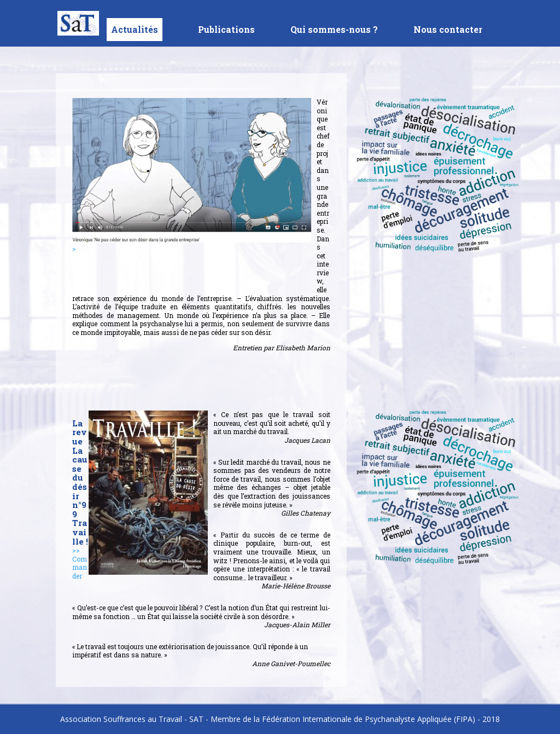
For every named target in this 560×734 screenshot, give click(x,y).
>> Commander (80, 563)
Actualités (135, 29)
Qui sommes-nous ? (334, 30)
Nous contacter (448, 30)
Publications (226, 30)
